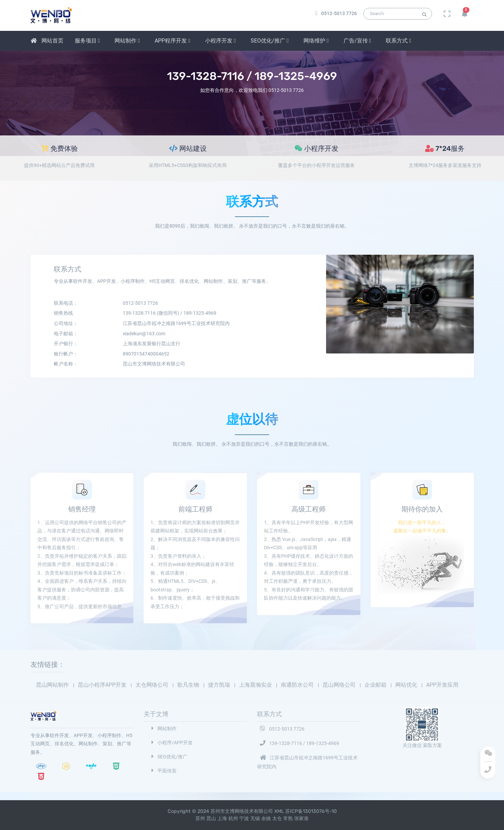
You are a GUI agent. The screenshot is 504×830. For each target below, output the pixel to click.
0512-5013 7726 (281, 729)
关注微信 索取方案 (422, 745)
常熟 (288, 819)
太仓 (277, 819)
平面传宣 (163, 771)
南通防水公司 (298, 685)
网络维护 (316, 41)
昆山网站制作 (53, 685)
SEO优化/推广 (270, 41)
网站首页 (47, 41)
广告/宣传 (357, 41)
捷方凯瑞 (220, 685)
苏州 (200, 819)
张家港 (301, 819)
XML (280, 811)
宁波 (244, 819)
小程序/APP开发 (171, 743)
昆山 (211, 819)
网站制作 (127, 41)
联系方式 (398, 41)
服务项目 (87, 41)
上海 (222, 819)
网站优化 (407, 685)
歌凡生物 (189, 685)
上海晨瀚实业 (256, 685)
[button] (465, 14)
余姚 (266, 819)
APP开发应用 (442, 685)
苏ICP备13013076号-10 (311, 811)
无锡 (255, 819)
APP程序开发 (172, 41)
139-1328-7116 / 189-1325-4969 (298, 743)
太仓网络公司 (153, 685)
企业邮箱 (376, 685)
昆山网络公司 (340, 685)
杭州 (233, 819)
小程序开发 (220, 41)
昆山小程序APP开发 (103, 685)
